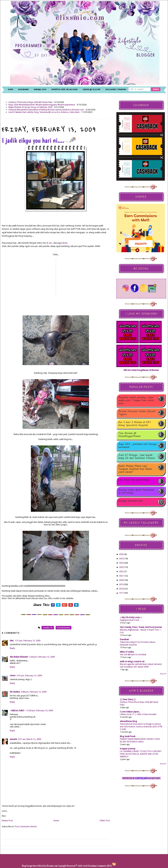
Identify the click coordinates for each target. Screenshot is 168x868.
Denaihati (124, 639)
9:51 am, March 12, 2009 (30, 739)
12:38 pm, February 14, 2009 (40, 710)
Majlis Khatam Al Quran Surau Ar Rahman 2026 (30, 107)
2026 (121, 554)
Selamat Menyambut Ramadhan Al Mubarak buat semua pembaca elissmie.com (46, 110)
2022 (121, 571)
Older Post (105, 821)
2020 (121, 580)
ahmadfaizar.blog (128, 721)
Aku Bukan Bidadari (19, 657)
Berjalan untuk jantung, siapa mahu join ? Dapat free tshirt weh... (136, 401)
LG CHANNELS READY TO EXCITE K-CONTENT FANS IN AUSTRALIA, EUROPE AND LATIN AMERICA (141, 754)
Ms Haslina (15, 692)
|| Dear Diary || (128, 699)
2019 (121, 584)
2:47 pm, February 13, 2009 (29, 676)
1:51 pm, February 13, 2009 (28, 641)
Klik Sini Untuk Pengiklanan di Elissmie (141, 370)
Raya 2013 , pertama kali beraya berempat (137, 446)
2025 (121, 559)
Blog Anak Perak (128, 736)
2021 (121, 576)
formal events (63, 628)
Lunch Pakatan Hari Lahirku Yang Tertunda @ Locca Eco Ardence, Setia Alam (44, 112)
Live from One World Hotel (134, 480)
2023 (121, 567)
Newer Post (7, 821)
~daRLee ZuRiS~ (18, 710)
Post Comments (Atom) (26, 826)
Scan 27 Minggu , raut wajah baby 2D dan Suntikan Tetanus (137, 457)
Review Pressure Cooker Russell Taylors (137, 413)
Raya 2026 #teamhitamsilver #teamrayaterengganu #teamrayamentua (42, 105)
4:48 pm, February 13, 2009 (34, 692)
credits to (48, 628)
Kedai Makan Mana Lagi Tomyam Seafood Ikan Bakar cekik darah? (135, 469)
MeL (12, 641)
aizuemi (13, 739)
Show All (163, 674)
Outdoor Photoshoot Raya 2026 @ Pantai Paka (30, 102)
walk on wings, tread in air (132, 661)
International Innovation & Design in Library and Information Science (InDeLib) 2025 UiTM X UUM (141, 727)
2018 (121, 589)
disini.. (65, 243)
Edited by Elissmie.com (47, 866)
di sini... (50, 243)
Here (35, 866)
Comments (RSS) (105, 866)
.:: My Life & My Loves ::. (131, 617)
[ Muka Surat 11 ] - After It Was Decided (138, 714)
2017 (121, 593)
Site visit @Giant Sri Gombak (133, 655)
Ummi (13, 676)
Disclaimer (92, 866)
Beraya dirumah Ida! (130, 501)
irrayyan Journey (128, 749)
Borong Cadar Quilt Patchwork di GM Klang (136, 492)
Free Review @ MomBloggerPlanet (129, 435)
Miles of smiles (127, 652)
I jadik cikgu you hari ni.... (39, 140)
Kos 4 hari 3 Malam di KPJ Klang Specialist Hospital (134, 424)
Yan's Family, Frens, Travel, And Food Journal (141, 627)
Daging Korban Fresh (130, 620)
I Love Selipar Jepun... (130, 712)
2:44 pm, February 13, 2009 (42, 657)
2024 (121, 563)
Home (56, 821)
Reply (12, 648)
